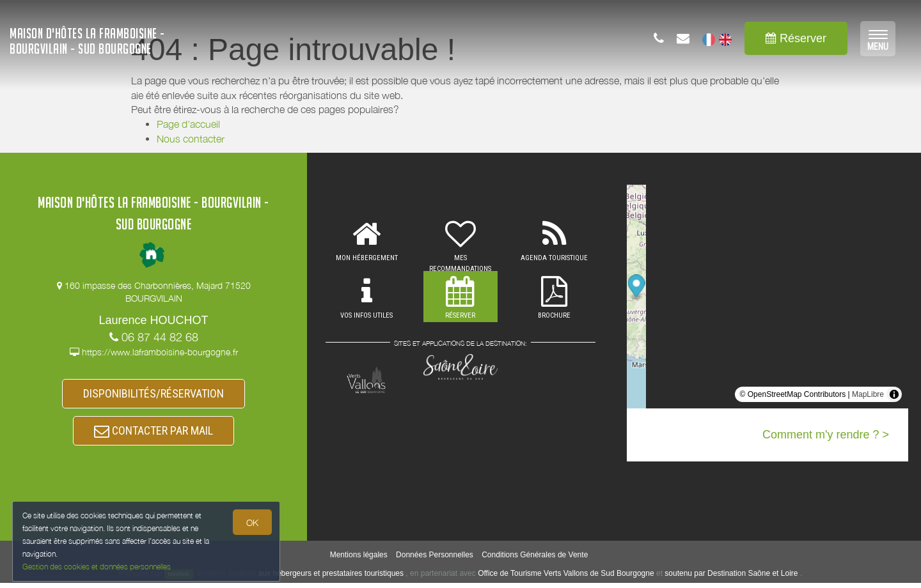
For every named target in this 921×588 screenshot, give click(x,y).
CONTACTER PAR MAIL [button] (153, 434)
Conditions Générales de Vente (535, 559)
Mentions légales (359, 559)
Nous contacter (191, 139)
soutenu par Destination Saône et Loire (731, 578)
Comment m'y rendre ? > (826, 435)
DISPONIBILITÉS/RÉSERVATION (153, 395)
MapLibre (868, 394)
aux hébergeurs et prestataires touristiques (331, 578)
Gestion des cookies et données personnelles (97, 567)
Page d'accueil (188, 124)
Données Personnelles (435, 559)
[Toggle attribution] (894, 394)
